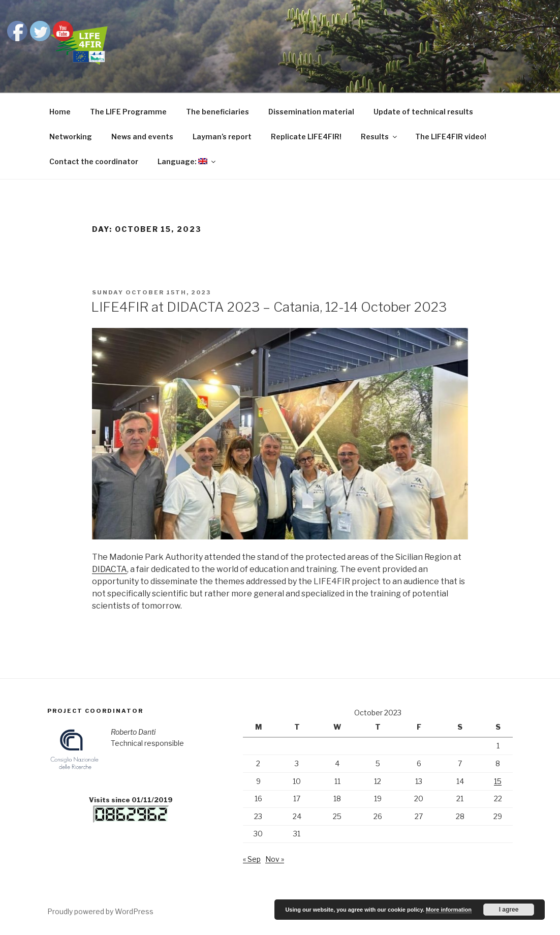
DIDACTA (110, 569)
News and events (142, 137)
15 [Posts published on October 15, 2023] (498, 781)
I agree (509, 910)
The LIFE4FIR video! (451, 137)
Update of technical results (423, 112)
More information (449, 910)
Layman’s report (222, 137)
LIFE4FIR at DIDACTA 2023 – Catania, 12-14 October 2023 (269, 307)
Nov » (275, 859)
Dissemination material (311, 112)
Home (60, 112)
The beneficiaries (217, 112)
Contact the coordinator (94, 161)
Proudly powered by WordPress (100, 911)
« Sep (252, 859)
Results (380, 137)
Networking (71, 137)
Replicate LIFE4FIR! (306, 137)
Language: (187, 161)
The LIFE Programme (128, 112)
